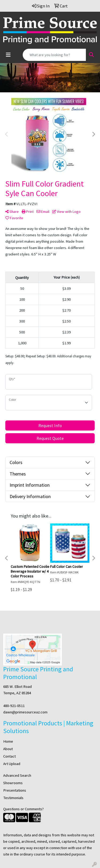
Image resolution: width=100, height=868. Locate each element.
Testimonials (13, 798)
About (8, 749)
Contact (9, 756)
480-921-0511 (14, 706)
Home (8, 741)
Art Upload (12, 764)
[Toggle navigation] (8, 55)
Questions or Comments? (23, 809)
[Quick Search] (54, 55)
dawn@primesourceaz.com (25, 712)
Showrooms (13, 783)
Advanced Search (17, 775)
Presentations (15, 790)
